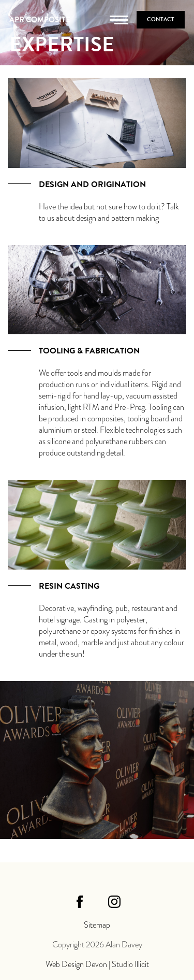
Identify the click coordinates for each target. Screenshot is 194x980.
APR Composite (40, 20)
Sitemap (97, 925)
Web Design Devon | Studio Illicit (97, 964)
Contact (161, 19)
